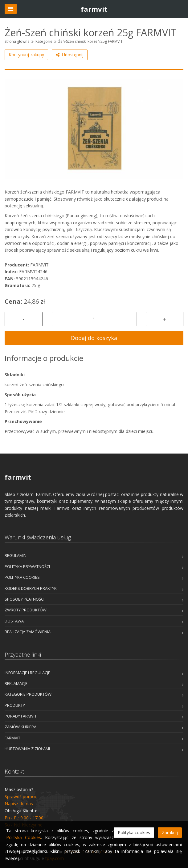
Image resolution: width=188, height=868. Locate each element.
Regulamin (16, 555)
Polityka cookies (22, 577)
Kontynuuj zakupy (26, 55)
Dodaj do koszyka (94, 338)
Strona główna (17, 41)
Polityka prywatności (27, 566)
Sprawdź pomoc (21, 796)
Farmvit (12, 738)
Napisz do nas (19, 804)
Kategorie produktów (28, 694)
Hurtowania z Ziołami (27, 749)
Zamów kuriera (20, 727)
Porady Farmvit (21, 716)
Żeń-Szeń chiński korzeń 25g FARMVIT (90, 41)
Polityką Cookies (24, 837)
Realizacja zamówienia (28, 632)
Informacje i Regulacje (27, 673)
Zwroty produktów (26, 610)
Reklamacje (16, 683)
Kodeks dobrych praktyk (31, 588)
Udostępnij (70, 55)
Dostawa (14, 621)
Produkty (15, 705)
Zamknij (170, 832)
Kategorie (44, 41)
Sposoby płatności (25, 599)
